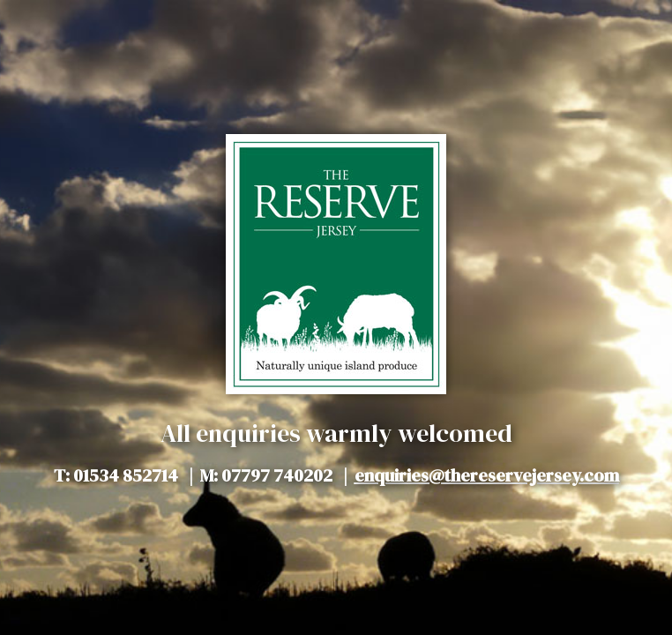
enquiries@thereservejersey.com (487, 475)
